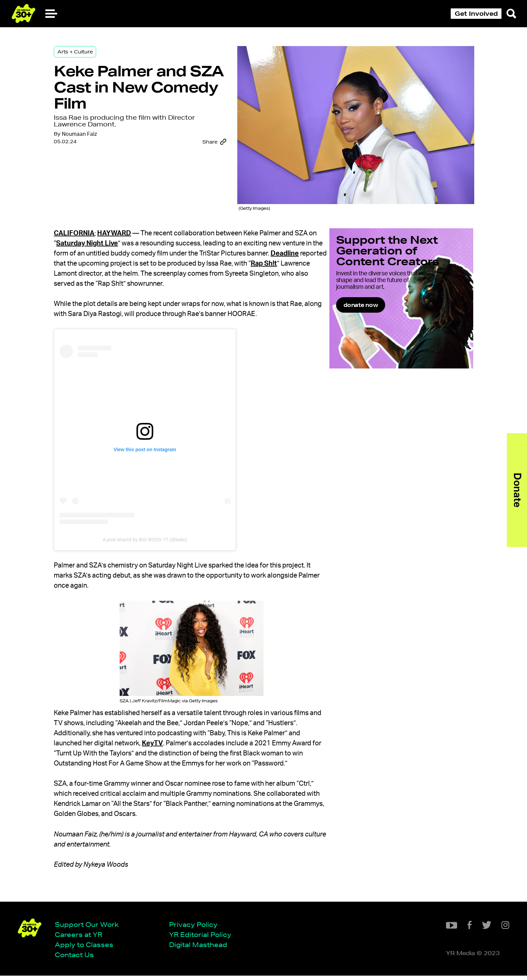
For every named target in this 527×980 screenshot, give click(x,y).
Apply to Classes (86, 949)
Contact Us (77, 959)
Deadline (105, 259)
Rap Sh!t (112, 269)
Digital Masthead (200, 949)
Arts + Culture (89, 54)
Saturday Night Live (124, 239)
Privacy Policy (196, 928)
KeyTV (204, 739)
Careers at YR (81, 938)
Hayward (128, 229)
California (88, 229)
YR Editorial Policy (202, 938)
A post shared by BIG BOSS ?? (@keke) (159, 535)
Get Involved (476, 13)
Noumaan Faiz (93, 141)
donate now (378, 319)
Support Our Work (89, 928)
